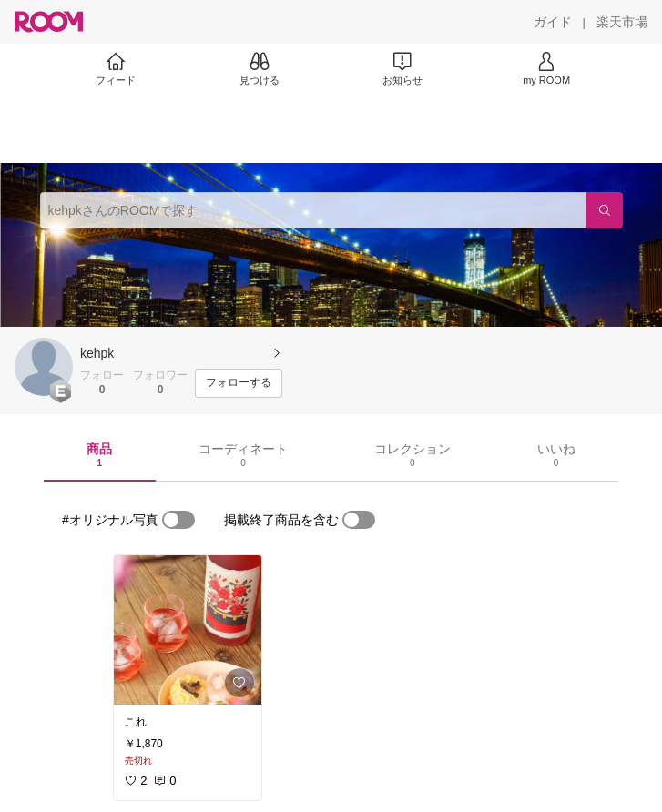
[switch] (178, 520)
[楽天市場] (622, 22)
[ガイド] (553, 22)
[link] (188, 630)
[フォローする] (239, 383)
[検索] (605, 210)
